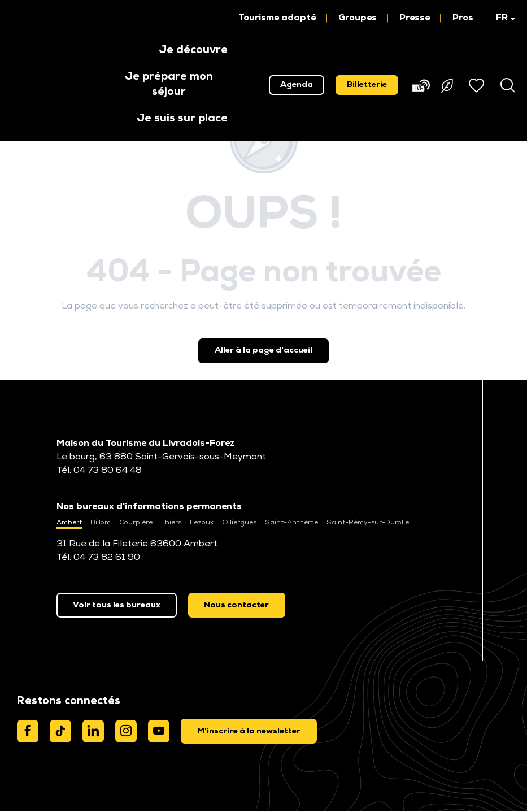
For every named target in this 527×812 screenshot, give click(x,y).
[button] (500, 18)
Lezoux (202, 523)
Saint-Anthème (291, 523)
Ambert (69, 523)
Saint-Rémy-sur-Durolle (368, 523)
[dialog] (249, 731)
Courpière (136, 523)
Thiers (171, 523)
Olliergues (239, 523)
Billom (101, 523)
